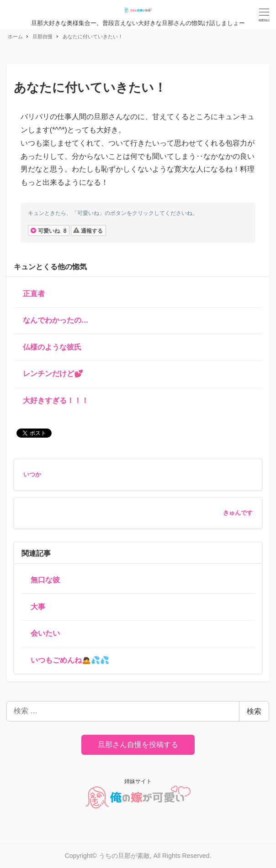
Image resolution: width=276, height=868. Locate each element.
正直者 (34, 294)
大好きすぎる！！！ (56, 400)
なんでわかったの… (56, 320)
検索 (254, 711)
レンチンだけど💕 (53, 374)
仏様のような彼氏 (52, 347)
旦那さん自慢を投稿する (138, 745)
